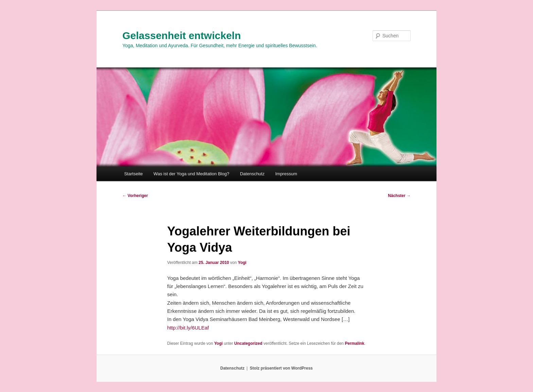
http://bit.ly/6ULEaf (188, 328)
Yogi (242, 263)
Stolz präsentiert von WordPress (281, 368)
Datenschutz (252, 174)
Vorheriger (135, 196)
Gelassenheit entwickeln (182, 35)
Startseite (133, 174)
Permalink (354, 343)
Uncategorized (248, 343)
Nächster (399, 196)
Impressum (286, 174)
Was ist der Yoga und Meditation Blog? (192, 174)
